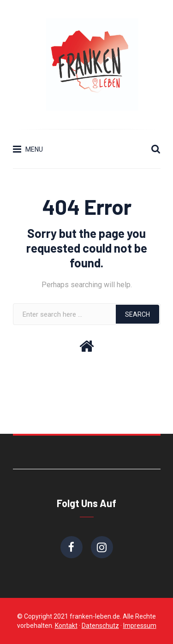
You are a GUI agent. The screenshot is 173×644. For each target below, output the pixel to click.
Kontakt (66, 626)
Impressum (140, 626)
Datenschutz (100, 626)
